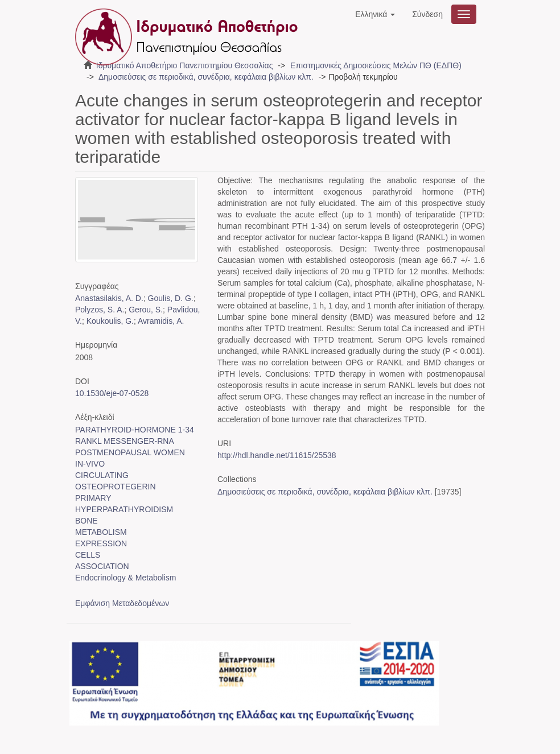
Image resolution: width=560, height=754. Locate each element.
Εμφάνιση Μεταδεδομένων (122, 603)
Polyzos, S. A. (100, 310)
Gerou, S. (146, 310)
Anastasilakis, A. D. (109, 298)
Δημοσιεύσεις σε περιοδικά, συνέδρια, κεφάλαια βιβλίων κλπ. (206, 77)
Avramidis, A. (161, 321)
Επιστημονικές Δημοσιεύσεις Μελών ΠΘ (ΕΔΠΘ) (376, 65)
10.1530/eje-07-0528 (112, 393)
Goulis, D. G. (171, 298)
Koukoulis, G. (110, 321)
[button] (375, 14)
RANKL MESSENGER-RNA (125, 441)
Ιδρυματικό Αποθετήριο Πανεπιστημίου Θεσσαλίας (185, 65)
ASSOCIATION (102, 566)
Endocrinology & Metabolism (125, 578)
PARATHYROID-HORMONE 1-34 (135, 430)
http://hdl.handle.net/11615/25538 (277, 455)
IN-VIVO (90, 464)
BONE (87, 521)
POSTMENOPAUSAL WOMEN (130, 452)
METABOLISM (101, 532)
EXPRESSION (101, 543)
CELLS (88, 555)
